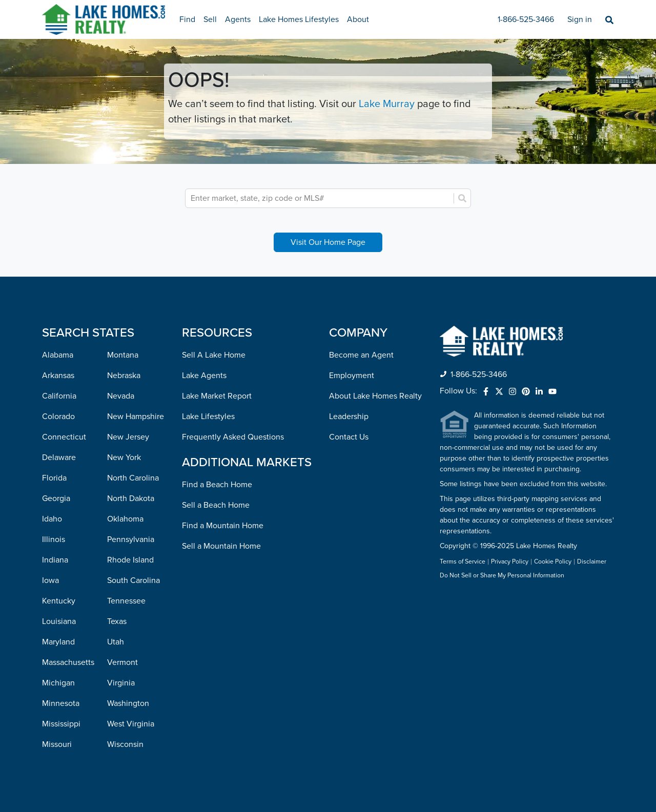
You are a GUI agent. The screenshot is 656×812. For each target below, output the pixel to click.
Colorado (58, 417)
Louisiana (59, 621)
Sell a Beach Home (216, 505)
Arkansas (58, 376)
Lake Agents (204, 376)
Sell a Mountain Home (221, 546)
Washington (128, 703)
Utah (116, 642)
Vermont (122, 662)
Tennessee (126, 601)
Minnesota (61, 703)
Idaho (52, 519)
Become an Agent (361, 355)
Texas (117, 621)
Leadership (349, 417)
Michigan (58, 683)
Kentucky (59, 601)
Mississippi (61, 724)
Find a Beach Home (217, 485)
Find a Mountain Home (223, 526)
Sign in (580, 19)
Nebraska (124, 376)
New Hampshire (136, 417)
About (358, 19)
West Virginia (131, 724)
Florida (54, 478)
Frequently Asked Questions (233, 437)
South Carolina (134, 580)
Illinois (54, 539)
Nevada (121, 396)
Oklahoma (125, 519)
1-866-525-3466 (526, 19)
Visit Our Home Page (328, 242)
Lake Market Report (217, 396)
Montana (123, 355)
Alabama (58, 355)
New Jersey (128, 437)
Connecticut (64, 437)
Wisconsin (125, 744)
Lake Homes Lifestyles (299, 19)
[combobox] (321, 198)
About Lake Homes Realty (375, 396)
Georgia (56, 498)
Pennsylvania (131, 539)
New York (124, 457)
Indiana (55, 560)
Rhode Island (130, 560)
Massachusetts (68, 662)
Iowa (50, 580)
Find (187, 19)
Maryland (58, 642)
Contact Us (349, 437)
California (59, 396)
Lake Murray (387, 104)
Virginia (121, 683)
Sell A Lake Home (214, 355)
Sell (210, 19)
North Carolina (133, 478)
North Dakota (131, 498)
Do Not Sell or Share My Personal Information (502, 576)
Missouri (57, 744)
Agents (238, 19)
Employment (352, 376)
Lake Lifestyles (208, 417)
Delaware (59, 457)
